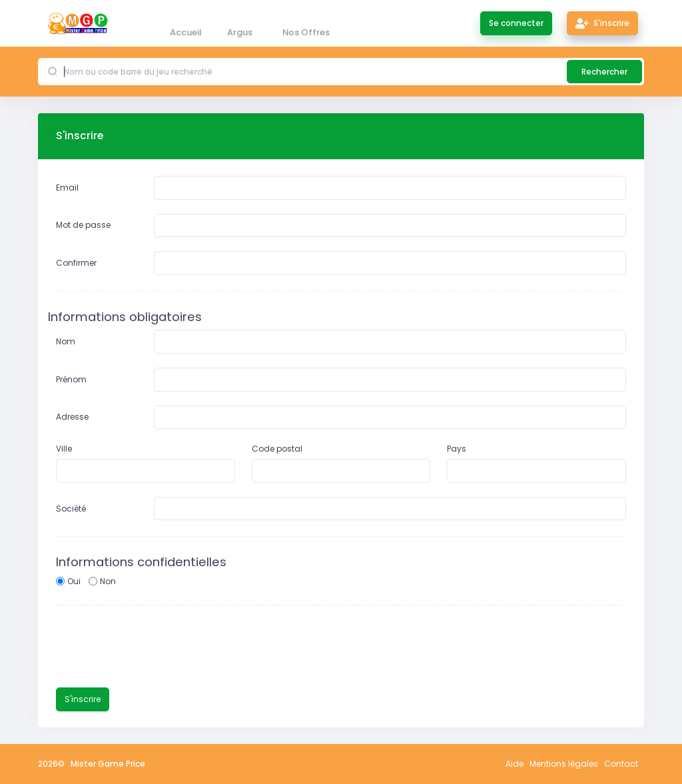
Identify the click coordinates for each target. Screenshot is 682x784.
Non (108, 581)
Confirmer (76, 263)
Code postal (277, 449)
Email (67, 188)
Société (71, 509)
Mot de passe (83, 225)
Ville (64, 449)
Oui (74, 581)
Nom (66, 341)
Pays (457, 449)
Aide (514, 764)
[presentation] (157, 647)
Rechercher (604, 72)
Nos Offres (306, 32)
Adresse (72, 417)
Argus (240, 32)
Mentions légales (564, 764)
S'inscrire (602, 23)
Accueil (185, 32)
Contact (621, 764)
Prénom (71, 379)
